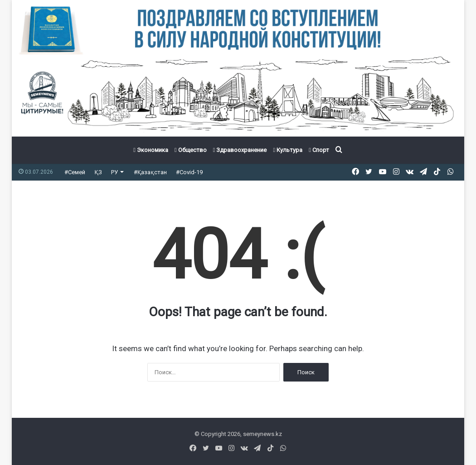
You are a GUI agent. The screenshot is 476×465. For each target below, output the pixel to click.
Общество (191, 150)
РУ (114, 172)
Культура (288, 150)
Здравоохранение (240, 150)
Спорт (319, 150)
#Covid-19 (189, 172)
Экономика (151, 150)
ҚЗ (98, 172)
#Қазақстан (150, 172)
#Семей (75, 172)
